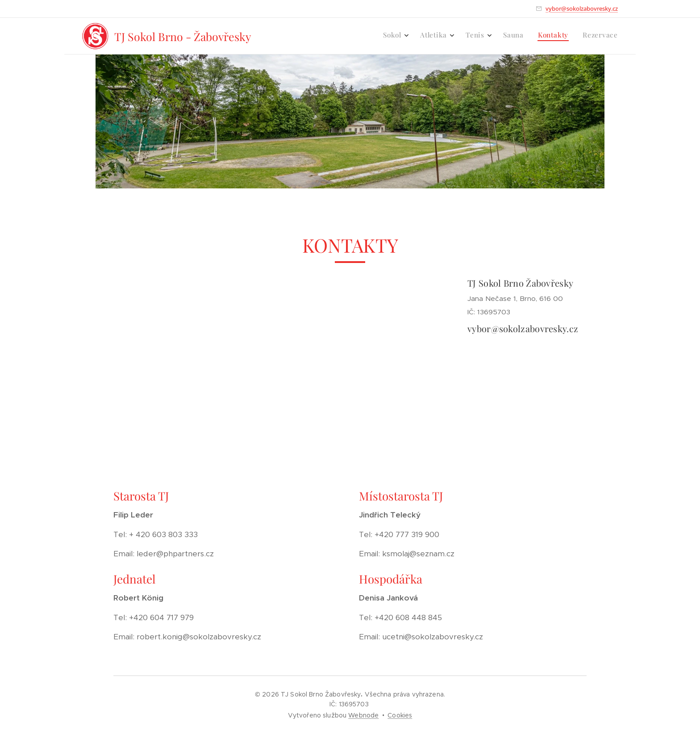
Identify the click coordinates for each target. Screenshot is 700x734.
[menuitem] (538, 36)
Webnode (363, 715)
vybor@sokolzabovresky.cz (582, 8)
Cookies (400, 715)
